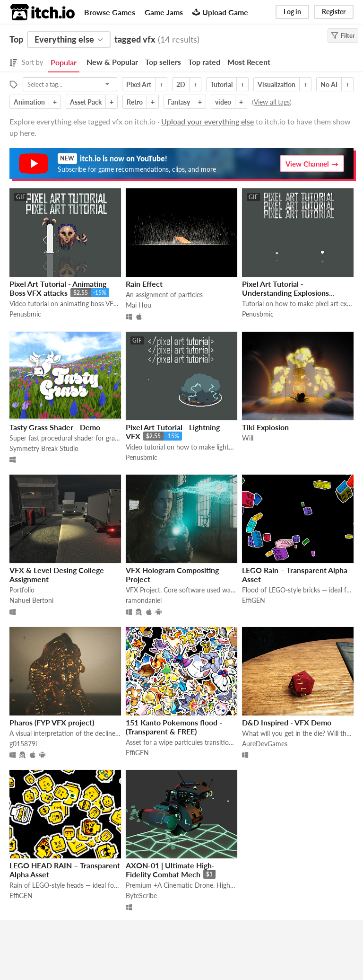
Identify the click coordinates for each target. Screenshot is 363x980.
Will (248, 438)
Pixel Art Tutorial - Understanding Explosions (285, 288)
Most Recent (249, 62)
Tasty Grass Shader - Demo (55, 427)
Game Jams (164, 12)
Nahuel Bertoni (31, 600)
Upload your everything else (207, 121)
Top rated (204, 62)
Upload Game (220, 12)
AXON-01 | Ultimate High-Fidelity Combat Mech (170, 870)
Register (334, 12)
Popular (64, 62)
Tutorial (221, 84)
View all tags (272, 102)
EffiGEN (254, 600)
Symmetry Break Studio (44, 448)
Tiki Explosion (265, 427)
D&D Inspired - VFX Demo (287, 722)
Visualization (277, 84)
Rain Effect (144, 284)
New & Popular (112, 62)
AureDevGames (265, 744)
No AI (329, 84)
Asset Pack (86, 102)
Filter (343, 35)
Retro (135, 102)
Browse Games (110, 12)
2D (181, 84)
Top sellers (163, 62)
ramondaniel (144, 600)
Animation (29, 102)
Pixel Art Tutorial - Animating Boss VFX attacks (58, 288)
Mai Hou (138, 305)
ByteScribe (141, 896)
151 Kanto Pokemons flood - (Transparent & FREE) (174, 727)
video (223, 102)
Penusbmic (25, 314)
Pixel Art (139, 84)
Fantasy (179, 102)
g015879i (23, 744)
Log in (292, 12)
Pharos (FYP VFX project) (52, 722)
